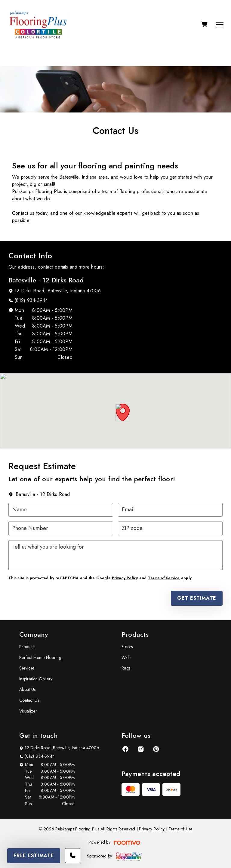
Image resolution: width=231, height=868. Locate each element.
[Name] (61, 510)
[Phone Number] (61, 528)
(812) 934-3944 (31, 300)
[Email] (170, 510)
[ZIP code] (170, 528)
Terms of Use (180, 829)
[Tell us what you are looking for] (115, 555)
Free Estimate (34, 856)
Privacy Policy (125, 578)
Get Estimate (197, 598)
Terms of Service (164, 578)
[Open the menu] (220, 25)
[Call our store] (73, 856)
